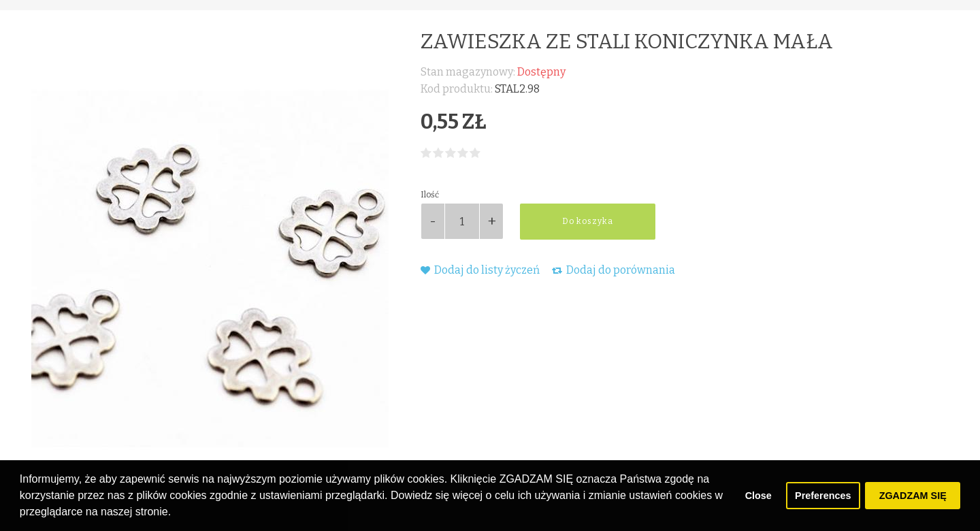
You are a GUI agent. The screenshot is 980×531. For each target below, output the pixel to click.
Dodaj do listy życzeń (480, 270)
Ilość (430, 195)
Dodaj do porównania (614, 270)
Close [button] (758, 496)
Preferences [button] (823, 496)
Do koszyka (588, 221)
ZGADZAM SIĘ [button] (913, 496)
